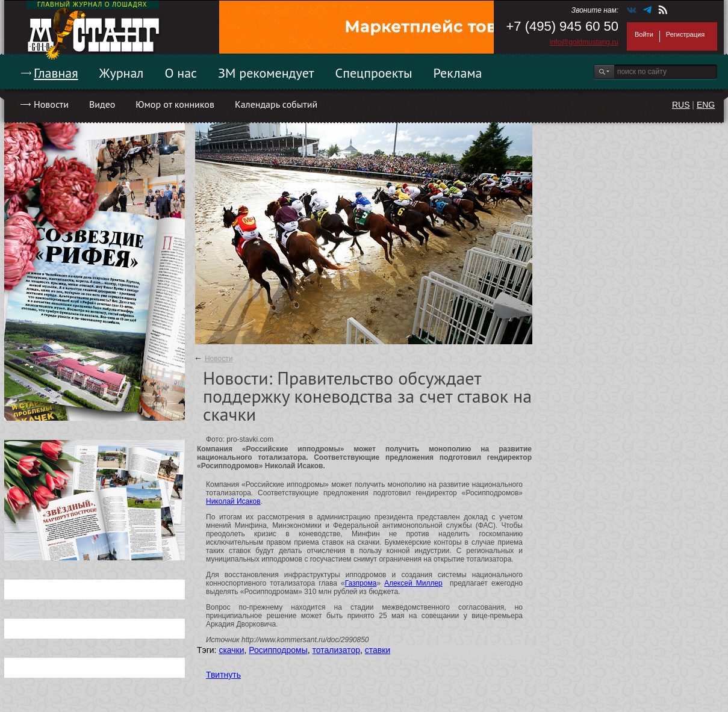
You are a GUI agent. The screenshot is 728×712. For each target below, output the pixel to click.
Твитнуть (223, 675)
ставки (378, 650)
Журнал (122, 73)
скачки (231, 650)
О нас (181, 73)
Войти (644, 34)
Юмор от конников (175, 104)
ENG (706, 105)
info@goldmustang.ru (584, 42)
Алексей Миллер (413, 583)
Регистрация (685, 34)
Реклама (458, 73)
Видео (102, 104)
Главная (56, 73)
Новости (51, 104)
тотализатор (337, 650)
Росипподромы (278, 650)
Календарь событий (276, 104)
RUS (681, 105)
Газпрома (361, 583)
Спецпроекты (374, 73)
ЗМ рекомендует (266, 73)
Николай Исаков (233, 501)
